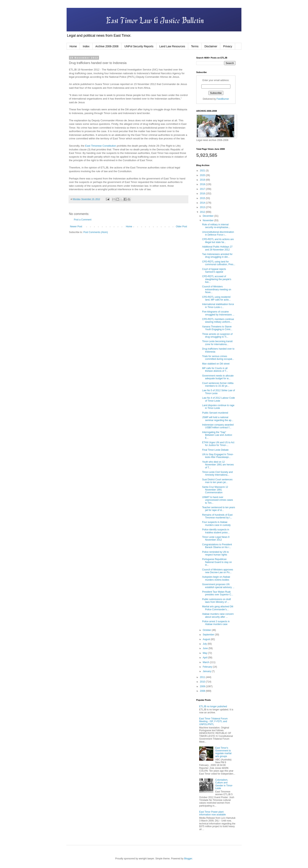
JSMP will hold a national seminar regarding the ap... (218, 419)
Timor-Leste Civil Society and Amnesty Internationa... (217, 473)
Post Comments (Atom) (96, 232)
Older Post (181, 227)
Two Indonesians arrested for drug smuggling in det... (217, 256)
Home (73, 46)
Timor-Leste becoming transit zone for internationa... (217, 343)
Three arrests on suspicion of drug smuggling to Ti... (217, 335)
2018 (203, 184)
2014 (203, 203)
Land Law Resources (172, 46)
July (205, 644)
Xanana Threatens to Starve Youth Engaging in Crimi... (217, 328)
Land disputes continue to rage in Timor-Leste (218, 407)
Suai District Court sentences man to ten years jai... (217, 481)
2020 (203, 175)
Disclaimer (211, 46)
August (207, 639)
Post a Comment (83, 220)
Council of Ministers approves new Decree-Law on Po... (218, 571)
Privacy (228, 46)
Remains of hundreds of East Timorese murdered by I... (217, 516)
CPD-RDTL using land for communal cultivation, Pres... (219, 263)
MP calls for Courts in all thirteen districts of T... (215, 370)
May (205, 653)
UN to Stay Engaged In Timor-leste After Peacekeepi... (218, 456)
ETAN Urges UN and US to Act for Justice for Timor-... (218, 444)
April (205, 658)
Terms (195, 46)
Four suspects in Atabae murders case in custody (216, 524)
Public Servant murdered (215, 413)
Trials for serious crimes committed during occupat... (218, 358)
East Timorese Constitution (101, 146)
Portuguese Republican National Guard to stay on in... (217, 562)
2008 (203, 691)
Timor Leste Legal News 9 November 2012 (216, 538)
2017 (203, 189)
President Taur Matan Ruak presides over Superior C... (218, 593)
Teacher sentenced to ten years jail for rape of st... (219, 509)
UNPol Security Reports (139, 46)
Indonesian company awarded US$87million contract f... (218, 426)
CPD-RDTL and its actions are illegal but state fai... (218, 241)
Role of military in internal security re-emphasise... (216, 226)
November (209, 220)
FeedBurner (223, 99)
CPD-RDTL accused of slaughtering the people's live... (217, 279)
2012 (203, 212)
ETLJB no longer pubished (213, 706)
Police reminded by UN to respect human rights (215, 553)
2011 (203, 677)
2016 (203, 194)
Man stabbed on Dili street (216, 364)
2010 (203, 682)
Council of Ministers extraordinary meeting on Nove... (217, 289)
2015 (203, 198)
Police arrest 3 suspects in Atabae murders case (216, 623)
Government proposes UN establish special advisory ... (218, 586)
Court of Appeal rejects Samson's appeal (214, 270)
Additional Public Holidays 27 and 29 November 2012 (217, 248)
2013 (203, 207)
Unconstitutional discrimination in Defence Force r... (218, 233)
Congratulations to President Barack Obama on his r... (217, 546)
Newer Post (76, 227)
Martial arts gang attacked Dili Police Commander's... (218, 608)
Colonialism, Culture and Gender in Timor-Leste (224, 784)
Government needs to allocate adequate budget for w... (218, 377)
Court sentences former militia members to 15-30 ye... (218, 385)
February (208, 667)
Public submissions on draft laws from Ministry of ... (216, 601)
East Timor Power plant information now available (212, 813)
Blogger (188, 859)
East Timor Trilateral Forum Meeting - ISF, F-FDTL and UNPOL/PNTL (213, 721)
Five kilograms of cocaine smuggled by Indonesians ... (218, 313)
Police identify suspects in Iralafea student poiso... (216, 531)
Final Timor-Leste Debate (215, 450)
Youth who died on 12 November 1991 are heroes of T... (218, 465)
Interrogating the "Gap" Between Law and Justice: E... (217, 435)
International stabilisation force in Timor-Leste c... (218, 306)
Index (86, 46)
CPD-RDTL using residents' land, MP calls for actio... (217, 298)
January (207, 671)
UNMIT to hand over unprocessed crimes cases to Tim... (218, 500)
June (206, 648)
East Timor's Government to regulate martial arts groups (223, 752)
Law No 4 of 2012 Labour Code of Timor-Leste (219, 399)
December (209, 216)
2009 (203, 686)
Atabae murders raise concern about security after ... (218, 615)
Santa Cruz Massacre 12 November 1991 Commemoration (215, 490)
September (209, 635)
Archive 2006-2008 (107, 46)
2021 (203, 171)
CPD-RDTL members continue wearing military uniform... (218, 321)
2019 (203, 180)
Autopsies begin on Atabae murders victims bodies (216, 578)
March (206, 662)
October (207, 630)
